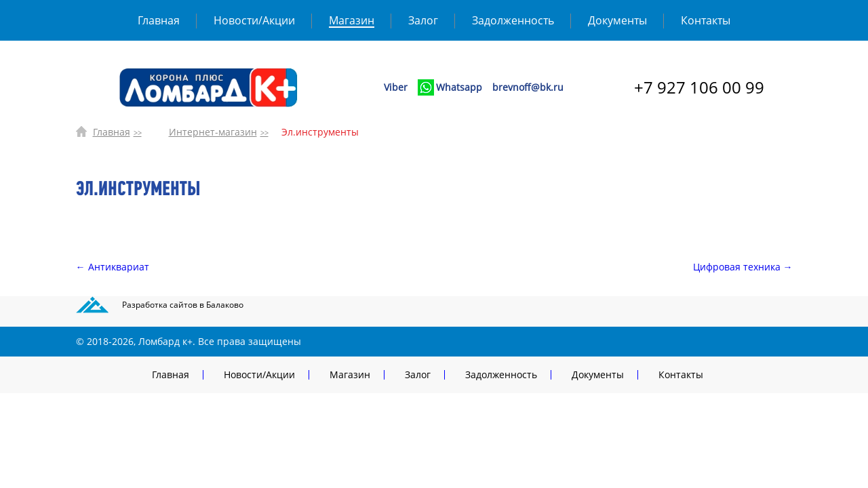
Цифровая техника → (743, 267)
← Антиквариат (113, 267)
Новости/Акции (254, 20)
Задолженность (513, 20)
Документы (617, 20)
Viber (396, 87)
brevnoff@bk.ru (528, 87)
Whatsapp (459, 87)
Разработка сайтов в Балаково (183, 305)
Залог (423, 20)
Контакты (706, 20)
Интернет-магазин (213, 132)
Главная (159, 20)
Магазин (352, 20)
